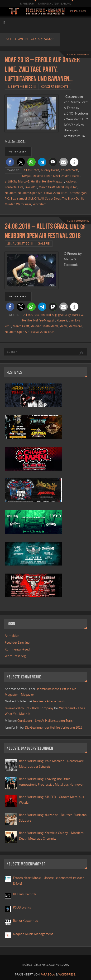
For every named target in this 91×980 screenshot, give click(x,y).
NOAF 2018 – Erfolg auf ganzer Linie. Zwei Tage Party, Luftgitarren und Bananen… (42, 69)
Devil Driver (61, 176)
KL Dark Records (25, 894)
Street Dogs (53, 198)
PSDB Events (22, 907)
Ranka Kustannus (25, 921)
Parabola (48, 974)
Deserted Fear (42, 176)
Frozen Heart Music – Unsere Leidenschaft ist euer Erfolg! (48, 881)
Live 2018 (31, 187)
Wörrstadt (40, 204)
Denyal (27, 176)
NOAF (65, 193)
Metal (63, 326)
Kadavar (71, 181)
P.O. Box (10, 198)
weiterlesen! (18, 151)
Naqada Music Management (33, 934)
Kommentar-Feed (17, 649)
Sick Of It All (36, 198)
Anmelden (12, 636)
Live (21, 187)
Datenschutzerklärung (55, 3)
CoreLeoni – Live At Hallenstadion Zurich (46, 721)
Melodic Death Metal (44, 326)
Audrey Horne (50, 170)
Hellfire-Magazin (53, 181)
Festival (75, 176)
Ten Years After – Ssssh (49, 701)
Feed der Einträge (17, 643)
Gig (55, 315)
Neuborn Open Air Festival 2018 (39, 193)
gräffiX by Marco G (17, 181)
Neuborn (11, 193)
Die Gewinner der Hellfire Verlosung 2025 (54, 728)
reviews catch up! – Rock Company (29, 708)
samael (22, 198)
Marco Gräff (47, 187)
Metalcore (75, 326)
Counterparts (70, 170)
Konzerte (11, 187)
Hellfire (36, 181)
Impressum (27, 3)
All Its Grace (31, 170)
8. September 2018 (22, 87)
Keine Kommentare (78, 54)
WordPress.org (15, 656)
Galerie (44, 243)
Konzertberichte (55, 87)
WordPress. (67, 974)
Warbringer (24, 204)
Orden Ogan (78, 193)
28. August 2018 (20, 243)
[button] (10, 162)
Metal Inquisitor (67, 187)
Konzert (62, 320)
